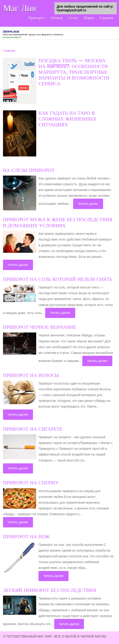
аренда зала (35, 34)
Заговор (52, 18)
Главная (9, 51)
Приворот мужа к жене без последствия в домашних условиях (58, 222)
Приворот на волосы (31, 375)
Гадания (106, 18)
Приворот (31, 18)
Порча (87, 18)
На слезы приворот (29, 170)
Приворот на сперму (31, 483)
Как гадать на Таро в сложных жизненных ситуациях (68, 119)
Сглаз (70, 18)
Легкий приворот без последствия (50, 590)
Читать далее (88, 204)
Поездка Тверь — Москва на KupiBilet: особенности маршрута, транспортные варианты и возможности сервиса (74, 72)
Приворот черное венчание (40, 327)
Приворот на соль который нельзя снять (58, 279)
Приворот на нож (26, 537)
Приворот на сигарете (33, 429)
